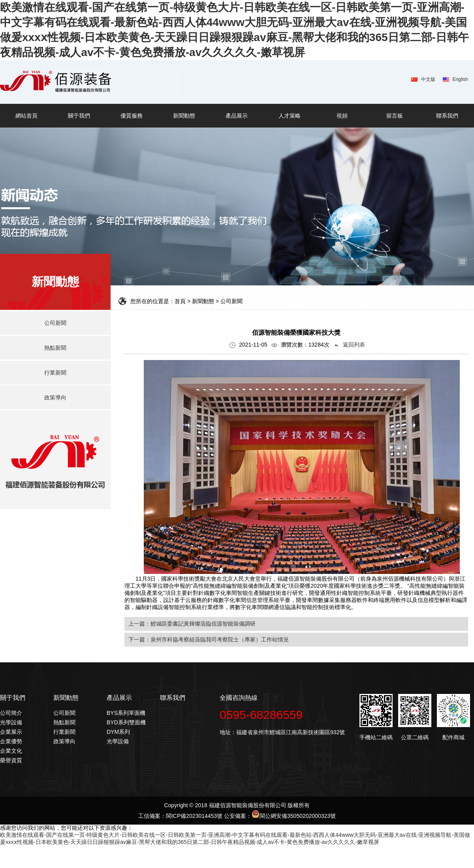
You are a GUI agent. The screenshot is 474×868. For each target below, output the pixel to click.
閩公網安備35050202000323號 (294, 816)
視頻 (342, 116)
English (460, 79)
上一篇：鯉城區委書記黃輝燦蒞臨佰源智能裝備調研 (192, 624)
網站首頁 (26, 116)
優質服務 (132, 116)
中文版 (428, 79)
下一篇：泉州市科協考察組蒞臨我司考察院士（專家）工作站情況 (209, 639)
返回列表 (349, 345)
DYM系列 (118, 732)
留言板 (395, 116)
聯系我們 (447, 116)
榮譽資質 (11, 760)
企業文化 (11, 751)
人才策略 (290, 116)
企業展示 (11, 732)
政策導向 (64, 741)
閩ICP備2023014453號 (194, 816)
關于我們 (79, 116)
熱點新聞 (64, 722)
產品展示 (237, 116)
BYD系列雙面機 (126, 722)
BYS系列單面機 (126, 713)
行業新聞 (64, 732)
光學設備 (11, 722)
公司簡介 (11, 713)
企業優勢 (11, 741)
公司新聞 (64, 713)
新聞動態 (184, 116)
